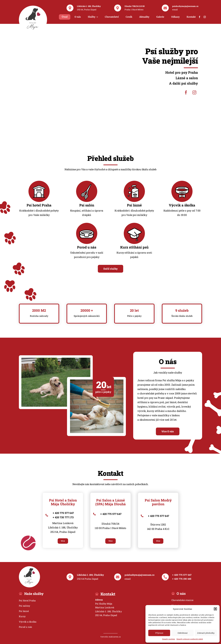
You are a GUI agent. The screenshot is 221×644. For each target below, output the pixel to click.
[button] (215, 609)
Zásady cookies (168, 639)
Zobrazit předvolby (206, 633)
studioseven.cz (115, 637)
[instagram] (205, 17)
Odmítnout (183, 633)
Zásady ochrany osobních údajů (190, 639)
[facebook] (200, 17)
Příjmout (159, 633)
